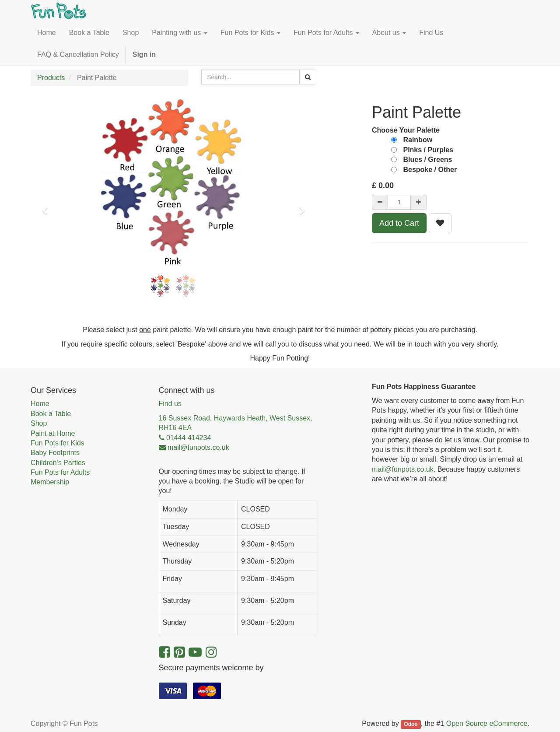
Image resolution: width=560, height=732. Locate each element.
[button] (48, 207)
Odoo (411, 724)
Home (40, 404)
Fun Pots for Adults (60, 472)
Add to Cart (399, 223)
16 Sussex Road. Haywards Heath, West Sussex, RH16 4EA (236, 423)
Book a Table (51, 414)
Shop (39, 423)
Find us (170, 404)
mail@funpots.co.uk (403, 469)
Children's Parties (58, 463)
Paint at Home (53, 433)
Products (51, 78)
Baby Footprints (55, 453)
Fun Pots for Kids (58, 443)
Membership (50, 482)
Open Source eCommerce (487, 723)
